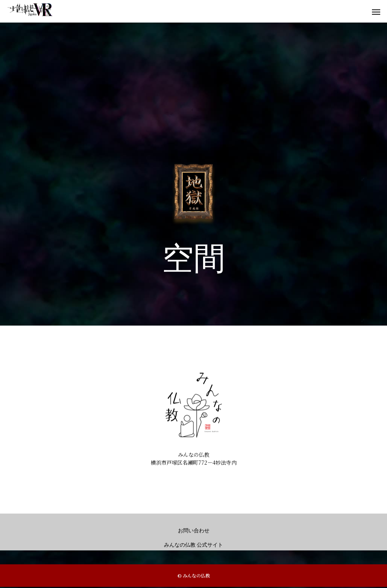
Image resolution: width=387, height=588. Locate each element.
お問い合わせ (194, 531)
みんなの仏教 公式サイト (194, 545)
